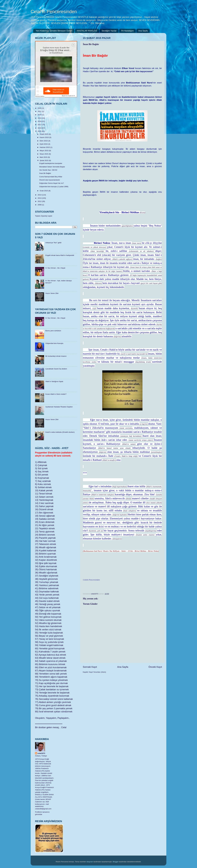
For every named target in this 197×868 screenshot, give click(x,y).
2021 (40, 111)
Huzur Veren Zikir (52, 293)
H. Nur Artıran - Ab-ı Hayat (55, 268)
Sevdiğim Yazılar (109, 31)
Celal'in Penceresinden (54, 12)
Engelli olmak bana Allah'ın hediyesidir (60, 255)
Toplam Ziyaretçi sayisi (44, 216)
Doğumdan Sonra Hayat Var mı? (52, 183)
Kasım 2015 (44, 137)
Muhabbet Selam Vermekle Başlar (52, 167)
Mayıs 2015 (44, 151)
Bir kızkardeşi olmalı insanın (56, 356)
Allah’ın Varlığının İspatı (54, 381)
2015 (40, 131)
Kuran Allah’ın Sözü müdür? (56, 394)
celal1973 (41, 753)
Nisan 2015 (44, 154)
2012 (40, 201)
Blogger (116, 862)
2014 (40, 195)
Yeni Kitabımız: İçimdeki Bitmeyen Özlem (54, 31)
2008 (40, 205)
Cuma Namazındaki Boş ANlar (51, 177)
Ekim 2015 (44, 141)
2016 (40, 128)
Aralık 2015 (44, 134)
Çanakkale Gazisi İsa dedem (56, 369)
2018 (40, 121)
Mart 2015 (44, 157)
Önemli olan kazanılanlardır (50, 180)
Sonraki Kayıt (90, 667)
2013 (40, 198)
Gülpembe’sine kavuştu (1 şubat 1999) (54, 187)
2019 (40, 118)
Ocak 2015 (44, 191)
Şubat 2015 (44, 160)
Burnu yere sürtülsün (53, 331)
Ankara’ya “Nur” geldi (53, 243)
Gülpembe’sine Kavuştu (54, 343)
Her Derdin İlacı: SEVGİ (48, 170)
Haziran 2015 (45, 147)
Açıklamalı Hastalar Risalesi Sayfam (59, 407)
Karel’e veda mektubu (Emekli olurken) (60, 432)
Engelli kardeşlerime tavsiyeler (51, 163)
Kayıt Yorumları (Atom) (97, 672)
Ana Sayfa (143, 31)
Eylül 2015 (44, 144)
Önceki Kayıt (155, 667)
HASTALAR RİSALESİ (87, 31)
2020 (40, 115)
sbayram (90, 862)
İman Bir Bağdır (45, 173)
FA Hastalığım (127, 31)
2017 (40, 125)
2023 (40, 108)
